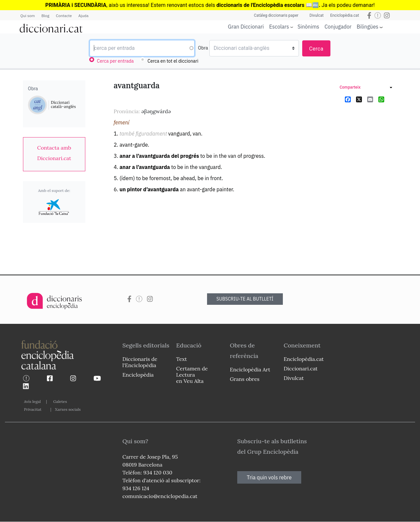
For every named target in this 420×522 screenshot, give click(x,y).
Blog (45, 16)
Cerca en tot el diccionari (173, 61)
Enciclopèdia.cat (345, 15)
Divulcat (316, 15)
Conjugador (338, 27)
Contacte (64, 16)
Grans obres (245, 379)
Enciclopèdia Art (250, 369)
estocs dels (202, 5)
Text (182, 359)
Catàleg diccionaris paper (276, 15)
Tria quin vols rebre (269, 477)
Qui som (28, 16)
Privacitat (33, 409)
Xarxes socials (68, 409)
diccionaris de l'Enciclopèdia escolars (261, 5)
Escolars (279, 26)
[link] (54, 153)
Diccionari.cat (300, 368)
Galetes (60, 401)
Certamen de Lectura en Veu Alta (192, 375)
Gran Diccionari (246, 27)
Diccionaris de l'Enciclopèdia (140, 362)
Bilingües (367, 26)
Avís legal (32, 401)
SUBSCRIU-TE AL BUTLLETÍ (245, 299)
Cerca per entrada (115, 61)
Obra (203, 48)
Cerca (316, 49)
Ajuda (84, 16)
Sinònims (308, 27)
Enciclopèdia (138, 375)
